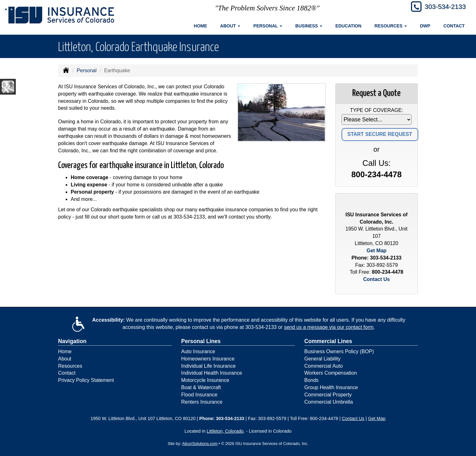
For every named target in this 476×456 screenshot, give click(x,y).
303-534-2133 (443, 7)
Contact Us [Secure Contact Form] (377, 279)
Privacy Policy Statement (86, 380)
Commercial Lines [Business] (328, 341)
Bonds (311, 380)
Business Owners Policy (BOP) (339, 351)
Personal (87, 70)
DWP (425, 26)
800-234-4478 (376, 174)
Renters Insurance (202, 402)
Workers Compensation (331, 373)
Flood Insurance (199, 395)
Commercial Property (328, 395)
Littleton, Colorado (225, 431)
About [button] (230, 26)
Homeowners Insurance (208, 359)
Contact (454, 26)
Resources (70, 366)
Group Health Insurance (331, 387)
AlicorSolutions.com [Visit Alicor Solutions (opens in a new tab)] (200, 444)
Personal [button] (268, 26)
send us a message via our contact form (329, 327)
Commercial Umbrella (329, 402)
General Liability (322, 359)
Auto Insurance (198, 351)
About (65, 359)
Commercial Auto (324, 366)
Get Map (376, 251)
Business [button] (309, 26)
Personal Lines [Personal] (201, 341)
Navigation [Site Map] (72, 341)
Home (200, 26)
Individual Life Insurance (208, 366)
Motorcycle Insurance (205, 380)
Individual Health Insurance (212, 373)
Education (348, 26)
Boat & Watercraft (201, 387)
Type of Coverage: (377, 110)
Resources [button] (391, 26)
